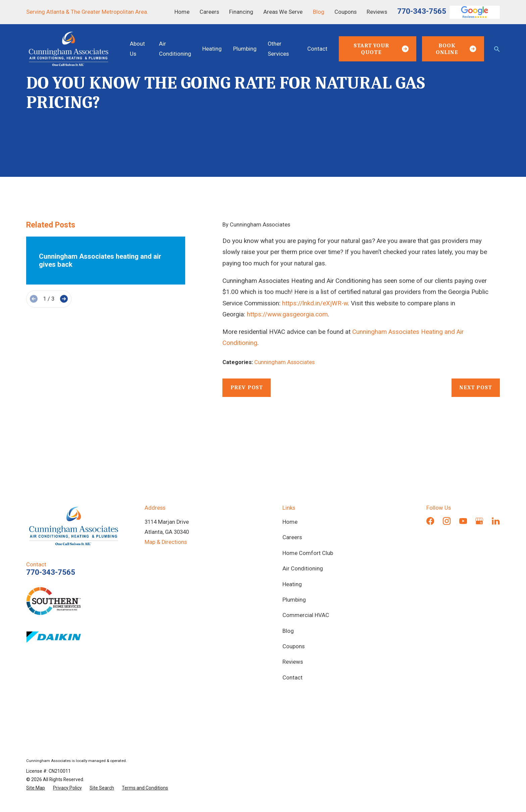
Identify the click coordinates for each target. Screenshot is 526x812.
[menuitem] (36, 788)
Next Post (476, 387)
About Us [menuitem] (137, 49)
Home (182, 12)
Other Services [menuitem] (278, 49)
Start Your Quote (381, 49)
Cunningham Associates (284, 362)
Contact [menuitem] (317, 49)
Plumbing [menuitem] (245, 49)
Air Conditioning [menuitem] (175, 49)
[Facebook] (430, 521)
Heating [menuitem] (212, 49)
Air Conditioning (303, 569)
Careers (209, 12)
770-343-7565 (422, 11)
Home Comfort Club (308, 553)
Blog (319, 12)
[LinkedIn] (496, 521)
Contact (293, 678)
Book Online (456, 49)
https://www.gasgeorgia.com (287, 314)
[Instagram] (447, 521)
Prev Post (247, 387)
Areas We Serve (283, 12)
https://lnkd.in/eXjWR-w (315, 303)
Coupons (346, 12)
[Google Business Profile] (479, 521)
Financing (241, 12)
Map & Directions (166, 542)
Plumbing (294, 600)
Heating (292, 584)
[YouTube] (463, 521)
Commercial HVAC (306, 615)
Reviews (377, 12)
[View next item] (64, 299)
